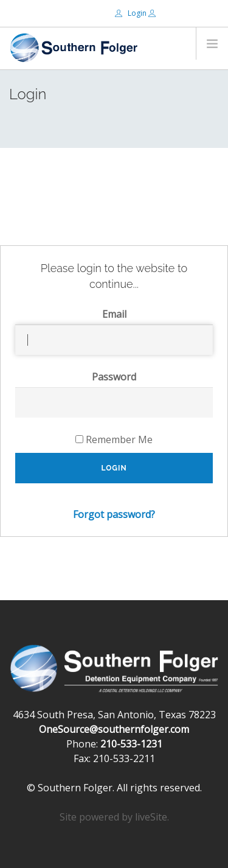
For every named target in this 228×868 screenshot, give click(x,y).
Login (132, 13)
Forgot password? (114, 514)
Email (114, 314)
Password (114, 377)
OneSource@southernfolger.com (114, 729)
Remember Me (114, 439)
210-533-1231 (131, 744)
